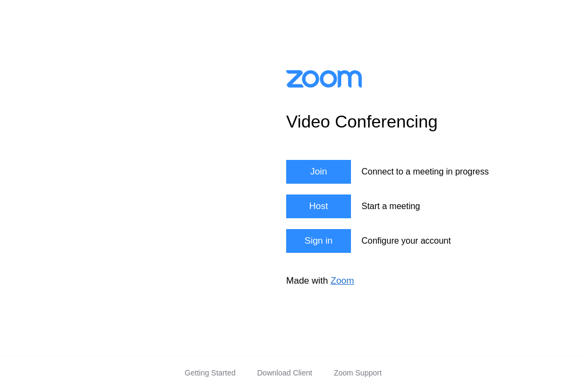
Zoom (342, 281)
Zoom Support (358, 373)
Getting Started (210, 373)
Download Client (285, 373)
